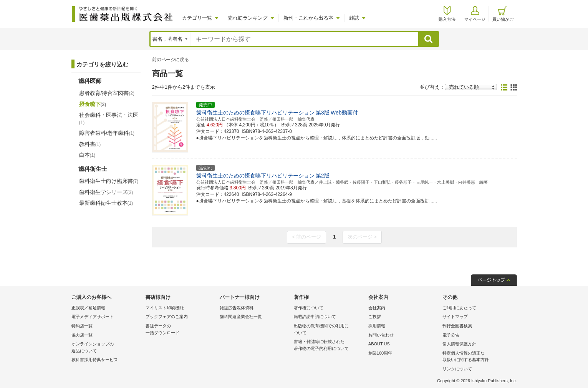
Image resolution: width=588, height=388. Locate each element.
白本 (87, 155)
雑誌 (354, 18)
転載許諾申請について (315, 317)
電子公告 (451, 335)
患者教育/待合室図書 (107, 93)
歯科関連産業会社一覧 (241, 317)
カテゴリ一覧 (197, 18)
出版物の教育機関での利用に (329, 330)
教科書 (90, 144)
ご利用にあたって (459, 308)
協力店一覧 (82, 335)
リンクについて (457, 369)
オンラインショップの (107, 348)
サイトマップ (455, 317)
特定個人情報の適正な (478, 357)
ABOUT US (379, 344)
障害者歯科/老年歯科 (107, 133)
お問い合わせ (381, 335)
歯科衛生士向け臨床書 (109, 181)
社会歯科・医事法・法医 (109, 118)
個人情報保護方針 (459, 344)
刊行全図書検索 (457, 326)
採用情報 (377, 326)
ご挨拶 (375, 317)
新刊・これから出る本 (308, 18)
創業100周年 (380, 353)
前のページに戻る (171, 60)
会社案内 (377, 308)
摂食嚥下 (93, 104)
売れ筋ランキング (248, 18)
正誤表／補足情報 (88, 308)
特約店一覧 (82, 326)
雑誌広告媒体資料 (237, 308)
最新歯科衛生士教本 (106, 203)
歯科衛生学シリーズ (106, 192)
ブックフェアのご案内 (167, 317)
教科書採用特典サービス (95, 360)
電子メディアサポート (93, 317)
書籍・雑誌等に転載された (329, 346)
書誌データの (181, 330)
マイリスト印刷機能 (165, 308)
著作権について (309, 308)
